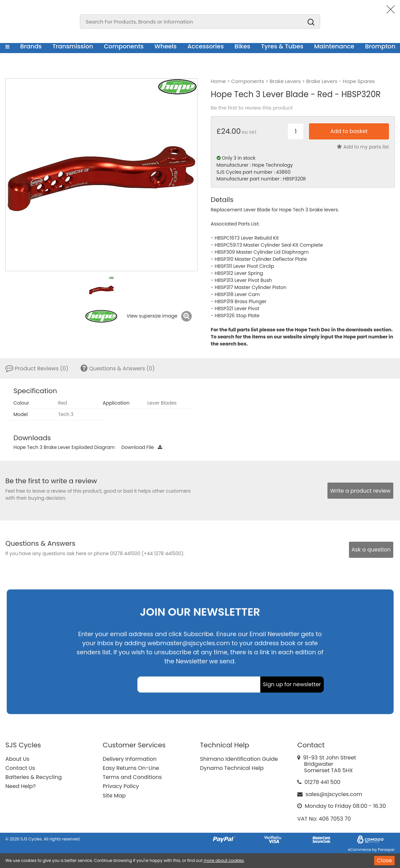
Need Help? (20, 786)
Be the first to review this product (252, 108)
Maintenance (334, 46)
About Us (17, 759)
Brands (31, 46)
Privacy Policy (121, 786)
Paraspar (386, 850)
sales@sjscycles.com (334, 794)
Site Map (114, 796)
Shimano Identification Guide (239, 759)
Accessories (206, 46)
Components (124, 46)
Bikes (242, 46)
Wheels (166, 46)
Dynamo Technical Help (232, 768)
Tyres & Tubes (282, 46)
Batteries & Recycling (34, 777)
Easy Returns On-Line (131, 768)
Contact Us (20, 768)
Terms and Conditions (132, 777)
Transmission (73, 46)
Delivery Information (130, 759)
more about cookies (224, 860)
